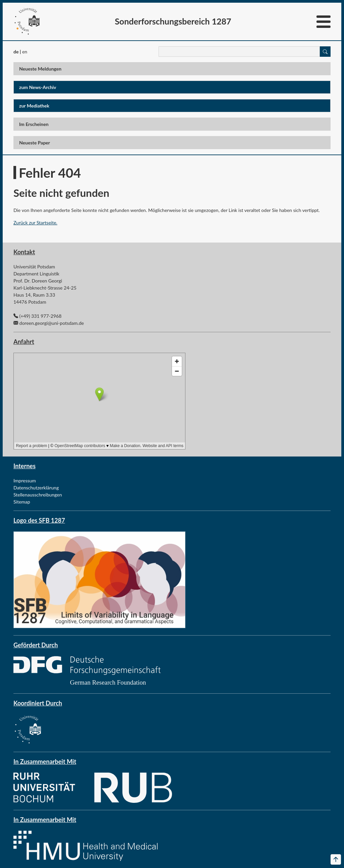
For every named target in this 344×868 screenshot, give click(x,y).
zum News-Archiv (38, 87)
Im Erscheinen (34, 124)
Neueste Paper (35, 143)
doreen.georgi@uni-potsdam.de (52, 323)
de (16, 52)
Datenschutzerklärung (36, 488)
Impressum (25, 481)
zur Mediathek (34, 106)
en (25, 52)
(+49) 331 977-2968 (40, 316)
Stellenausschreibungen (38, 495)
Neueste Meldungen (40, 69)
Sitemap (22, 502)
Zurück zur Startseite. (35, 223)
